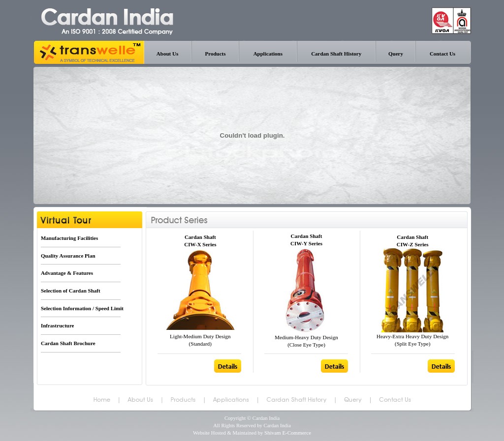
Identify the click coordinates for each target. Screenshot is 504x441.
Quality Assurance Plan (68, 256)
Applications (268, 54)
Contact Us (442, 54)
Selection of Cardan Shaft (71, 291)
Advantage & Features (67, 273)
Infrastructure (58, 325)
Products (216, 54)
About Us (167, 54)
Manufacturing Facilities (69, 238)
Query (396, 54)
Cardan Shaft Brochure (68, 343)
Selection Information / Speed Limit (82, 308)
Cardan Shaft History (336, 54)
